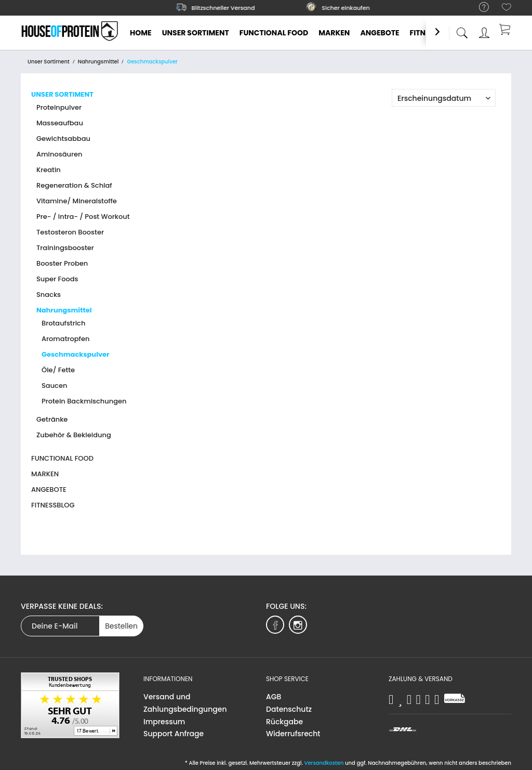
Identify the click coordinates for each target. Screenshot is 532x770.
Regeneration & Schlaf (74, 185)
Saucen (54, 386)
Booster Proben (62, 263)
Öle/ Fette (58, 370)
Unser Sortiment (62, 94)
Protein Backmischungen (84, 401)
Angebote (49, 490)
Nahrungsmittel (64, 310)
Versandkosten (324, 763)
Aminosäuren (59, 154)
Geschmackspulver (76, 354)
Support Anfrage (174, 734)
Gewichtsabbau (63, 139)
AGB (274, 697)
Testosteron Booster (70, 232)
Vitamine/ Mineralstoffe (77, 201)
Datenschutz (289, 709)
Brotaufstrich (63, 323)
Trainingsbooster (65, 248)
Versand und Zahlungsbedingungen (185, 703)
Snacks (49, 295)
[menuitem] (479, 8)
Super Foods (57, 279)
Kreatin (49, 170)
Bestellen (121, 626)
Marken (45, 474)
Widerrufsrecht (293, 734)
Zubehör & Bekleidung (74, 435)
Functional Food (62, 458)
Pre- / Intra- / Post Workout (83, 217)
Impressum (164, 722)
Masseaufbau (60, 123)
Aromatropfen (65, 339)
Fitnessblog (53, 505)
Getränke (52, 419)
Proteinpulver (59, 107)
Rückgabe (284, 722)
